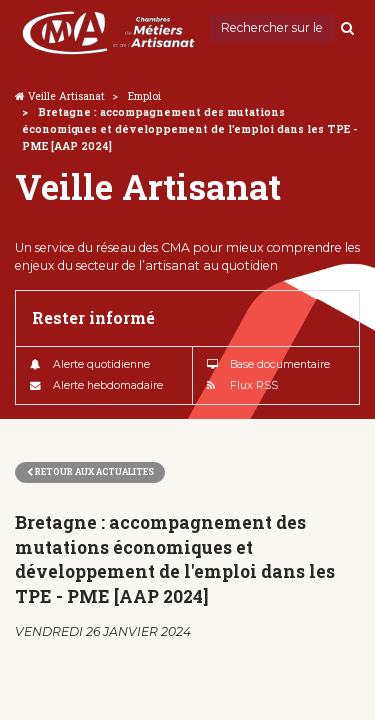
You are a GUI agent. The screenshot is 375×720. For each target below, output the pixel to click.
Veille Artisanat (66, 96)
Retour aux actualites (90, 471)
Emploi (144, 96)
